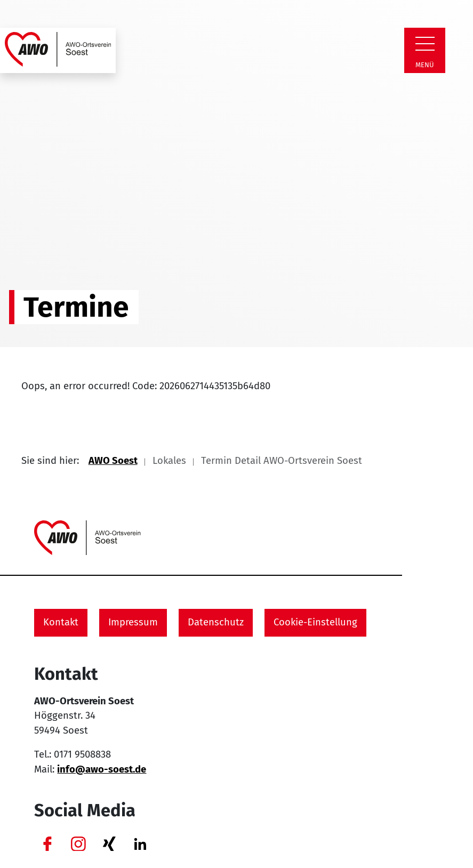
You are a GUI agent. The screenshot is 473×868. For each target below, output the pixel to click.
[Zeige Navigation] (425, 44)
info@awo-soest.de (102, 769)
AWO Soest (113, 461)
